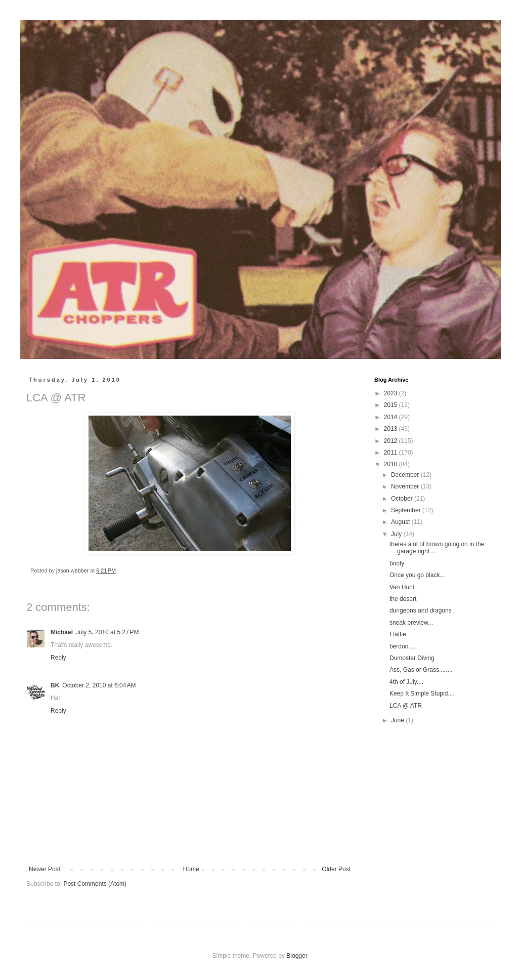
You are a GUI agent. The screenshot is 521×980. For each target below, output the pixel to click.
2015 (392, 405)
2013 (392, 429)
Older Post (336, 869)
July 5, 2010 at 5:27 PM (107, 632)
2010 (392, 464)
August (401, 522)
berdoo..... (403, 646)
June (398, 720)
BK (55, 685)
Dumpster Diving (412, 658)
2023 (392, 393)
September (407, 510)
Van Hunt (402, 587)
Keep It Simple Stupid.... (422, 693)
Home (191, 869)
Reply (58, 658)
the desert (403, 599)
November (406, 486)
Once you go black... (417, 575)
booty (397, 563)
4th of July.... (406, 682)
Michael (62, 632)
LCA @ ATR (406, 706)
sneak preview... (411, 623)
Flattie (398, 634)
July (397, 534)
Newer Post (45, 869)
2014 (392, 417)
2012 (392, 441)
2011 (392, 453)
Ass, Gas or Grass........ (421, 670)
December (406, 475)
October (403, 499)
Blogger (297, 956)
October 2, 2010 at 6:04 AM (99, 685)
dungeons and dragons (421, 610)
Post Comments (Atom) (95, 884)
